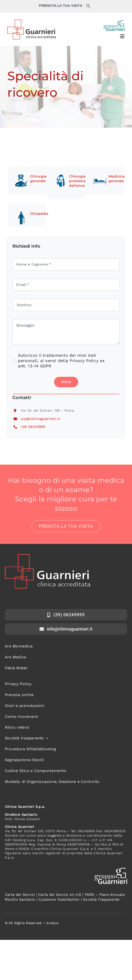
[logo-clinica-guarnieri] (32, 22)
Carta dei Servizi (20, 895)
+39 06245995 (33, 427)
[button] (88, 7)
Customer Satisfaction (59, 899)
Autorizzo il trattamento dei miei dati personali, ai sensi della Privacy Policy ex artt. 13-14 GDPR (61, 361)
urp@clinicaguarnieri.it (40, 419)
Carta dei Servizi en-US (60, 895)
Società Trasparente (101, 899)
